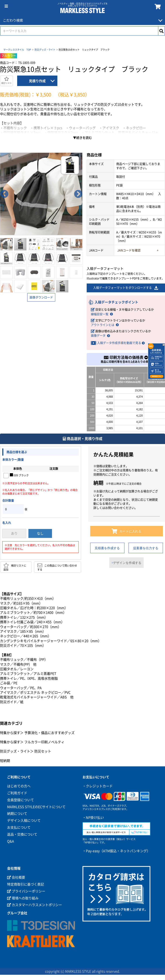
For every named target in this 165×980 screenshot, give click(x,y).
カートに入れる (127, 532)
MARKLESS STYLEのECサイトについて (36, 807)
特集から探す (10, 733)
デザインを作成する (126, 563)
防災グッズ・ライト (45, 50)
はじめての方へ (19, 787)
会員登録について (21, 800)
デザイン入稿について (24, 821)
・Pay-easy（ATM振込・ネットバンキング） (116, 851)
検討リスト (6, 80)
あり (14, 534)
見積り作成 (37, 81)
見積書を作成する (107, 548)
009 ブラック (19, 475)
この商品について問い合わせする (57, 567)
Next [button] (78, 194)
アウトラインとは (103, 325)
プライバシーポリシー (26, 892)
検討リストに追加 (15, 567)
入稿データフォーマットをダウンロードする (126, 288)
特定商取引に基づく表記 (26, 885)
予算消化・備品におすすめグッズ (49, 733)
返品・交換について (22, 835)
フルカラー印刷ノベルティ (44, 742)
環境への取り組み (23, 899)
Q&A (11, 842)
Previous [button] (4, 194)
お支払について (19, 828)
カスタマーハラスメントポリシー (35, 906)
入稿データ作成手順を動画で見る (119, 343)
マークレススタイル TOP (17, 50)
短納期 (5, 761)
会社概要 (16, 878)
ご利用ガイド (17, 793)
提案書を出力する (146, 548)
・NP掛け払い (93, 818)
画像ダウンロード (41, 297)
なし (40, 534)
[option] (41, 194)
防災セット (43, 752)
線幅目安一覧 (100, 314)
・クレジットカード (98, 787)
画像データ (98, 336)
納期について (17, 814)
